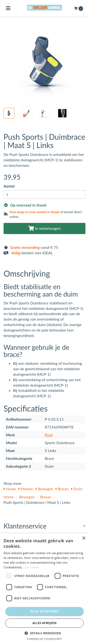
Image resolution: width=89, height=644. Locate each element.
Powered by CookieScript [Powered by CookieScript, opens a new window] (44, 639)
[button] (44, 633)
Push (49, 435)
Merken (26, 489)
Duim (77, 489)
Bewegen (44, 489)
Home (10, 489)
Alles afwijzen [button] (45, 623)
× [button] (84, 538)
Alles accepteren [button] (44, 611)
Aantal (9, 186)
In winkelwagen (44, 228)
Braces (62, 489)
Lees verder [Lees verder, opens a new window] (31, 567)
